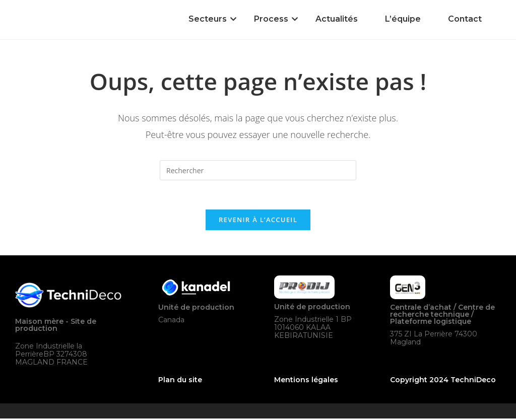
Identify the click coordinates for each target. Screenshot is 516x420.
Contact (465, 19)
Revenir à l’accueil (258, 221)
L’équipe (403, 19)
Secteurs (209, 19)
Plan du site (180, 381)
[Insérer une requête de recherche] (258, 170)
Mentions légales (306, 381)
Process (273, 19)
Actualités (337, 19)
